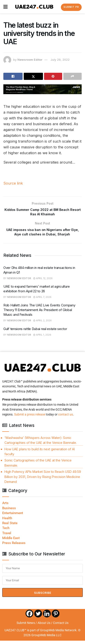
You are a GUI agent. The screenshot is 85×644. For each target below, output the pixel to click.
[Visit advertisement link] (42, 89)
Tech (6, 532)
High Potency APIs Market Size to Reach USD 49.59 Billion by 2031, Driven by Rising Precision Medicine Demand (43, 480)
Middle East (11, 542)
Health (7, 521)
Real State (10, 526)
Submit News (26, 626)
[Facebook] (29, 617)
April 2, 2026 (42, 324)
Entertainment (13, 517)
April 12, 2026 (43, 282)
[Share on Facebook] (13, 76)
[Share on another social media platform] (72, 76)
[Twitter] (38, 617)
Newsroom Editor (30, 60)
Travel (7, 536)
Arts (5, 507)
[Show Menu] (5, 7)
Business (9, 511)
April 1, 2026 (42, 338)
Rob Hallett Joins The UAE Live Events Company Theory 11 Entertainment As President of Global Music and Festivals (39, 313)
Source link (13, 183)
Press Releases (14, 546)
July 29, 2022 (60, 60)
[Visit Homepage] (34, 7)
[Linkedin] (47, 617)
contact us (66, 418)
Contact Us (61, 626)
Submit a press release (30, 418)
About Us (44, 626)
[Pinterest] (56, 617)
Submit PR (71, 7)
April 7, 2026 (42, 300)
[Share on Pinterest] (53, 76)
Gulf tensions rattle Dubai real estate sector (35, 332)
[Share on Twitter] (33, 76)
